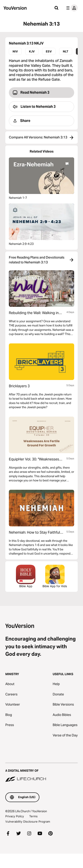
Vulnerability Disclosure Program (28, 821)
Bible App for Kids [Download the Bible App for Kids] (55, 576)
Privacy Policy (15, 816)
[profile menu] (71, 8)
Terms (33, 816)
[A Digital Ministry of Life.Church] (41, 773)
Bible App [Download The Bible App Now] (26, 576)
